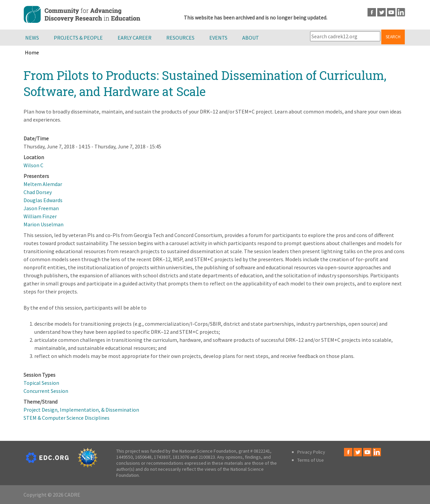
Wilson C (33, 165)
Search (393, 37)
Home (32, 52)
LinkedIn (401, 12)
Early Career (135, 38)
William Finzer (40, 216)
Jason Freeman (41, 208)
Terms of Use (311, 460)
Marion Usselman (44, 224)
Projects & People (78, 38)
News (32, 38)
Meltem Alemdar (43, 184)
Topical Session (41, 383)
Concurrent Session (46, 391)
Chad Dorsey (38, 192)
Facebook (372, 12)
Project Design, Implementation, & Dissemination (81, 410)
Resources (180, 38)
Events (218, 38)
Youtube (391, 12)
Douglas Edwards (43, 200)
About (251, 38)
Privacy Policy (311, 452)
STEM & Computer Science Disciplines (67, 418)
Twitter (381, 12)
